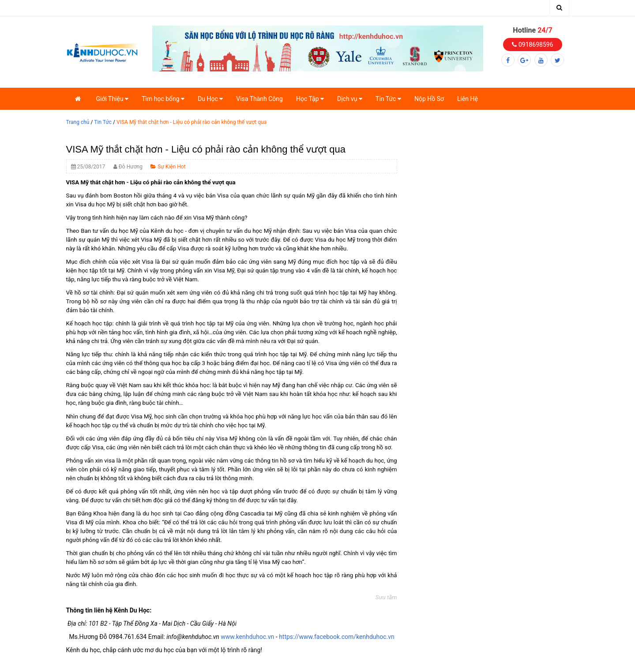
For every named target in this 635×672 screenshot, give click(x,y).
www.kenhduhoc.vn (247, 637)
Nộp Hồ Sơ (429, 99)
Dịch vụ (350, 99)
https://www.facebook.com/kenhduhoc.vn (337, 637)
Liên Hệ (468, 99)
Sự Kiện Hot (168, 167)
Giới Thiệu (113, 99)
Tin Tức (388, 99)
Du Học (210, 99)
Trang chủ (78, 122)
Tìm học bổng (163, 99)
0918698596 (532, 45)
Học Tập (310, 99)
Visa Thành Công (259, 99)
